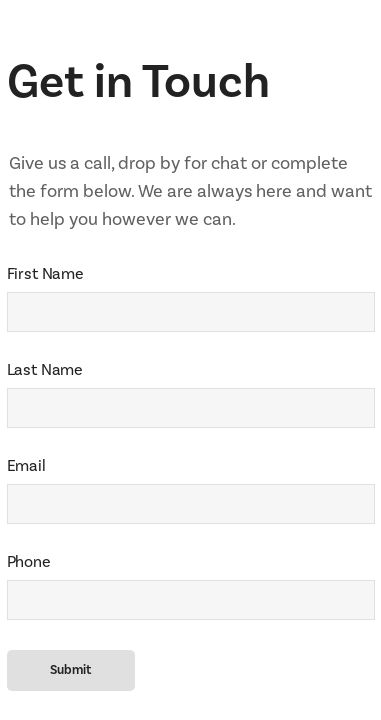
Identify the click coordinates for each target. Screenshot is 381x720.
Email (26, 465)
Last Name (45, 369)
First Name (45, 273)
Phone (29, 561)
